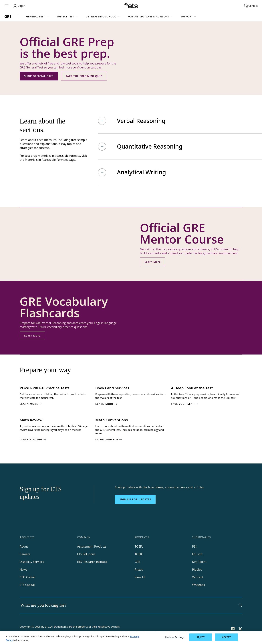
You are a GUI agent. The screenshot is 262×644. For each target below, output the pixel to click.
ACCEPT (226, 637)
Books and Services (112, 388)
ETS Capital (27, 585)
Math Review (31, 420)
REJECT (201, 637)
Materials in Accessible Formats (46, 160)
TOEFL (139, 546)
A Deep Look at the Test (192, 388)
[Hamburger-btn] (7, 6)
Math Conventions (112, 420)
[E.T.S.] (131, 6)
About (24, 546)
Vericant (198, 577)
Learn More (153, 262)
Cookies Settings (175, 637)
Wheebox (199, 585)
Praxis (139, 570)
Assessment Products (92, 546)
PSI (194, 546)
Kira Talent (199, 562)
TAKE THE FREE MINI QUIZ (84, 76)
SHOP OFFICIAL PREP (39, 76)
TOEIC (139, 554)
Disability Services (32, 562)
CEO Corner (28, 577)
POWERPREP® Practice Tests (45, 388)
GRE (137, 562)
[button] (38, 17)
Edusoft (197, 554)
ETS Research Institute (92, 562)
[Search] (240, 605)
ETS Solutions (86, 554)
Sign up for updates (135, 499)
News (23, 570)
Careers (25, 554)
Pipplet (197, 570)
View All (140, 577)
